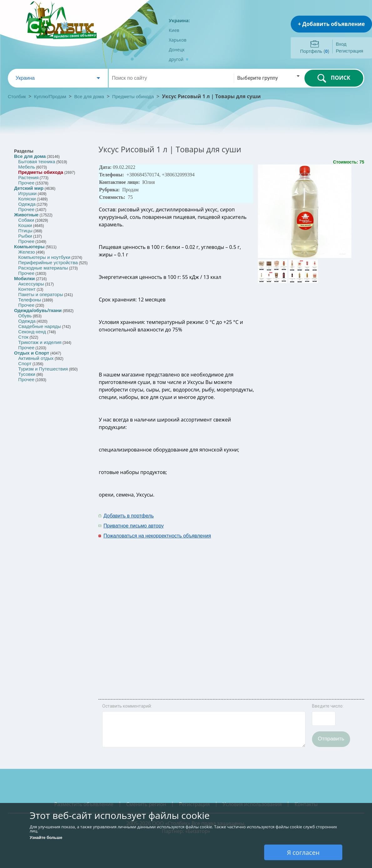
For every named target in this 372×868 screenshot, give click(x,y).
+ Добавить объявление (331, 24)
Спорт (25, 363)
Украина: (179, 20)
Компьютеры (29, 247)
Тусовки (27, 374)
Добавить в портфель (129, 516)
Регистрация (349, 51)
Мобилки (24, 278)
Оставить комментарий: (127, 706)
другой (179, 59)
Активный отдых (36, 358)
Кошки (25, 225)
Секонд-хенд (32, 332)
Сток (23, 337)
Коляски (27, 199)
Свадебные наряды (40, 326)
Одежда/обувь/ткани (38, 310)
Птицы (25, 231)
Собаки (26, 220)
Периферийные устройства (48, 262)
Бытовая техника (37, 161)
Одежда (27, 204)
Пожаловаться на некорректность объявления (157, 536)
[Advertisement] (277, 605)
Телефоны (30, 300)
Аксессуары (31, 284)
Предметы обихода (133, 96)
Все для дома (89, 96)
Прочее (26, 183)
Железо (26, 252)
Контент (27, 289)
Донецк (177, 50)
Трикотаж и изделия (40, 342)
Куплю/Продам (51, 96)
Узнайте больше (46, 838)
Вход (341, 44)
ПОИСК (334, 78)
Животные (26, 215)
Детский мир (29, 188)
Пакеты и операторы (40, 294)
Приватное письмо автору (134, 526)
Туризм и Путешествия (43, 369)
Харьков (178, 40)
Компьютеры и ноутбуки (44, 257)
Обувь (25, 316)
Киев (174, 30)
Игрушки (27, 193)
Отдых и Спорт (32, 353)
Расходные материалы (43, 268)
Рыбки (25, 236)
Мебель (27, 167)
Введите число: (328, 706)
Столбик (17, 96)
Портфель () (315, 51)
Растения (28, 177)
